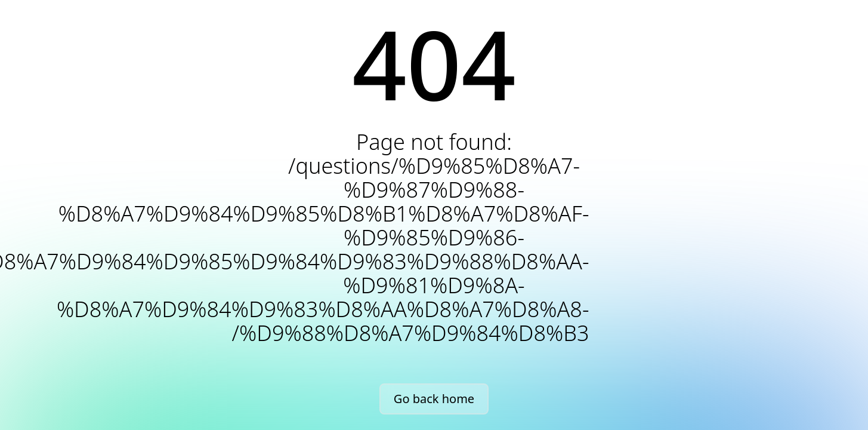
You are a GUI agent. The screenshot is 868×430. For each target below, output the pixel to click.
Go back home (434, 399)
